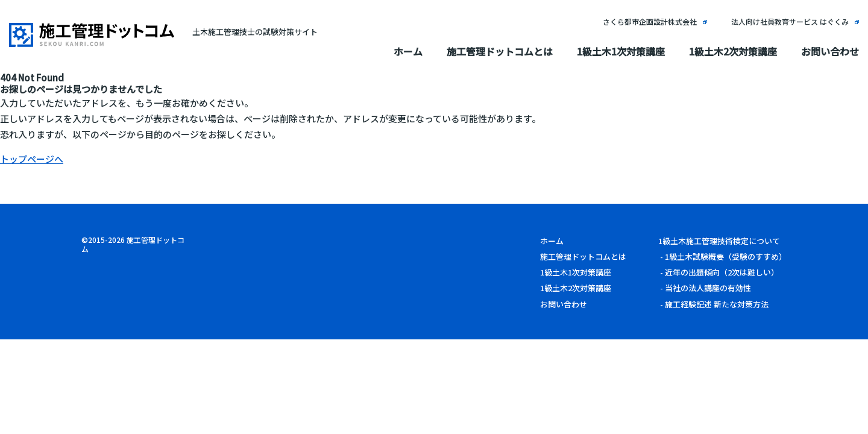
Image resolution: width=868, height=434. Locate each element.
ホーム (408, 51)
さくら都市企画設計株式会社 (650, 21)
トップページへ (32, 159)
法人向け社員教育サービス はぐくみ (790, 21)
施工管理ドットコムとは (500, 51)
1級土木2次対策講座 (733, 51)
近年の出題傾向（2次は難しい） (722, 272)
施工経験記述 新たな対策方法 (717, 304)
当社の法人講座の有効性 (708, 288)
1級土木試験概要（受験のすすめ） (726, 256)
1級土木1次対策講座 (621, 51)
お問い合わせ (830, 51)
